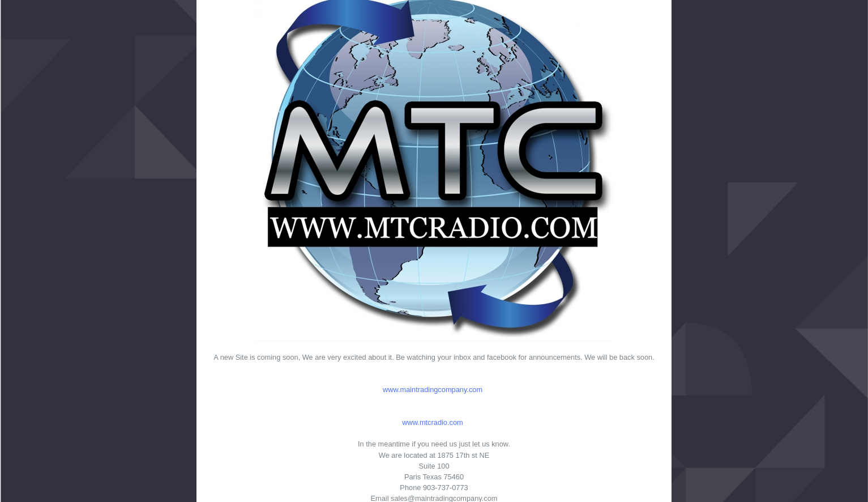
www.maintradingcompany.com (433, 390)
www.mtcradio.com (432, 422)
